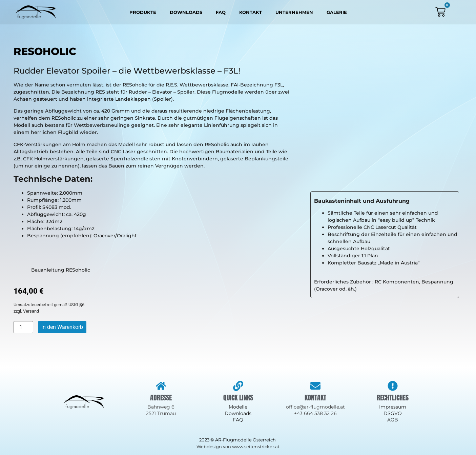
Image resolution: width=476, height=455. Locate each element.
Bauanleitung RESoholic (52, 270)
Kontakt (251, 12)
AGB (393, 420)
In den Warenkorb (62, 327)
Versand (31, 311)
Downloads (186, 12)
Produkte (143, 12)
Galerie (337, 12)
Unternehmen (294, 12)
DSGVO (393, 413)
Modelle (238, 407)
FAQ (221, 12)
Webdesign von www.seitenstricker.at (238, 447)
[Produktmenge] (23, 327)
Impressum (393, 407)
